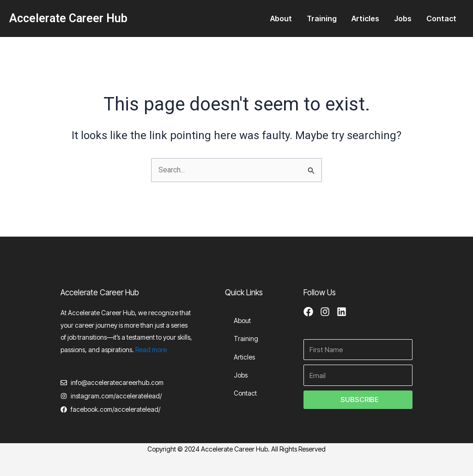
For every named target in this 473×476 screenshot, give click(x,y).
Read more (151, 349)
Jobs (403, 18)
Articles (365, 18)
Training (322, 18)
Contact (441, 18)
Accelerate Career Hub (68, 18)
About (281, 18)
